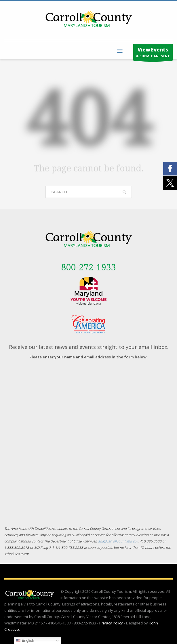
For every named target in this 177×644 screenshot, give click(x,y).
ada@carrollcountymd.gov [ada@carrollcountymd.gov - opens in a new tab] (118, 541)
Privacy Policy (111, 623)
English (25, 641)
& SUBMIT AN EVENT (153, 53)
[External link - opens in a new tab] (88, 291)
